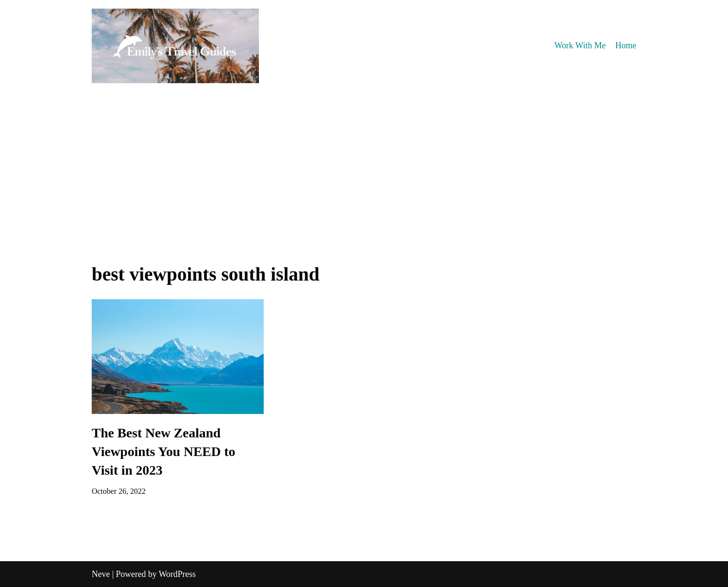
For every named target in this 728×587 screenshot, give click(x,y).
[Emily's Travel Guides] (175, 46)
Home (626, 45)
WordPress (177, 574)
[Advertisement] (364, 163)
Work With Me (580, 45)
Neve (101, 574)
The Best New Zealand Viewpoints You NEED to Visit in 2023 (164, 451)
